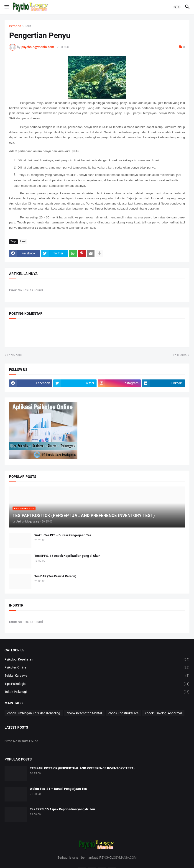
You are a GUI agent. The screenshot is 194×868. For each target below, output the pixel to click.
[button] (6, 7)
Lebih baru (15, 355)
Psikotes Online (97, 668)
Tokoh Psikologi (97, 692)
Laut (28, 26)
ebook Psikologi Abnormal (163, 713)
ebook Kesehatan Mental (84, 713)
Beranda (15, 26)
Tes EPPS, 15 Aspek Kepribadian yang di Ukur (67, 556)
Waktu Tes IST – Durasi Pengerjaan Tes (63, 535)
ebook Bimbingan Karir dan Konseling (34, 713)
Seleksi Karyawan (97, 676)
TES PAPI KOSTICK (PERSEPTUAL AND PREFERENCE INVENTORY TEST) (82, 768)
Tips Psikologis (97, 684)
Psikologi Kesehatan (97, 660)
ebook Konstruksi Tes (123, 713)
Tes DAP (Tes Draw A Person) (55, 576)
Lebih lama (179, 355)
